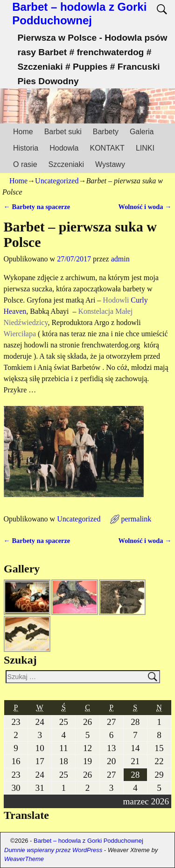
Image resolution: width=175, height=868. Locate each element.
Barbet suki (63, 132)
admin (120, 259)
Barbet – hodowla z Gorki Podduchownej (79, 14)
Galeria (142, 132)
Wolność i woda (145, 207)
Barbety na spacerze (37, 207)
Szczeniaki (66, 164)
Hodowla (64, 148)
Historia (26, 148)
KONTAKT (107, 148)
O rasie (25, 164)
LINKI (145, 148)
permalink (136, 519)
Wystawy (110, 164)
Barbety (106, 132)
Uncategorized (57, 181)
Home (23, 132)
